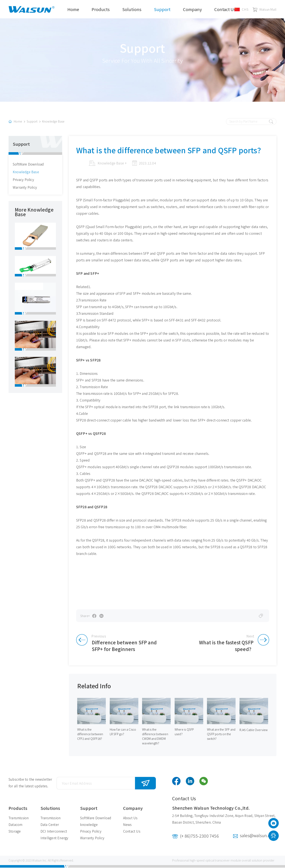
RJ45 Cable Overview (254, 730)
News (127, 825)
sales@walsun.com (258, 836)
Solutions (132, 9)
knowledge (89, 825)
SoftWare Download (28, 164)
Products (101, 9)
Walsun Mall (265, 9)
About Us (130, 818)
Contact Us (225, 9)
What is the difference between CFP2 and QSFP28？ (91, 735)
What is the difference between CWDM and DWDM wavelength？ (155, 737)
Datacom (15, 825)
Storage (15, 832)
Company (192, 9)
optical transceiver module (223, 861)
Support (162, 9)
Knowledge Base (53, 122)
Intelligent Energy (54, 838)
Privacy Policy (23, 180)
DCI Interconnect (54, 832)
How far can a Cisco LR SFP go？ (123, 732)
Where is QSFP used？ (184, 732)
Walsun (37, 861)
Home (73, 9)
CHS (241, 9)
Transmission (19, 818)
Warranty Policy (25, 187)
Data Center (50, 825)
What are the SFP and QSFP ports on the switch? (219, 735)
